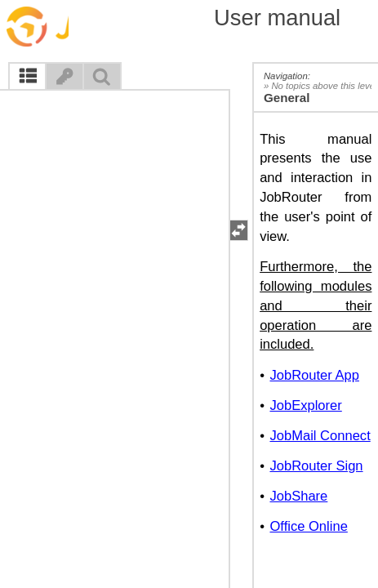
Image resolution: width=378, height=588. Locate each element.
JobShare (298, 496)
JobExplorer (305, 405)
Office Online (308, 526)
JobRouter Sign (316, 466)
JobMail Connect (320, 436)
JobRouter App (314, 375)
